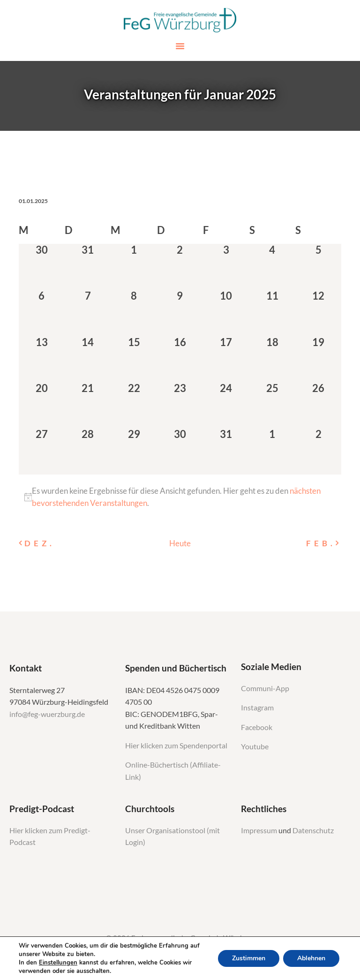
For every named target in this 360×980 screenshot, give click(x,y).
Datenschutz (313, 830)
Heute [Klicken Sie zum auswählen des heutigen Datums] (180, 543)
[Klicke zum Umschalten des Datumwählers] (33, 201)
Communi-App (265, 688)
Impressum (260, 830)
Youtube (255, 746)
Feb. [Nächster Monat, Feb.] (321, 543)
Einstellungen (58, 963)
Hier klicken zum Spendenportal (176, 746)
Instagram (258, 708)
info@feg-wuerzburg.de (47, 714)
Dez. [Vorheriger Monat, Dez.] (39, 543)
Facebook (257, 727)
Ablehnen (311, 958)
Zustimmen (249, 958)
